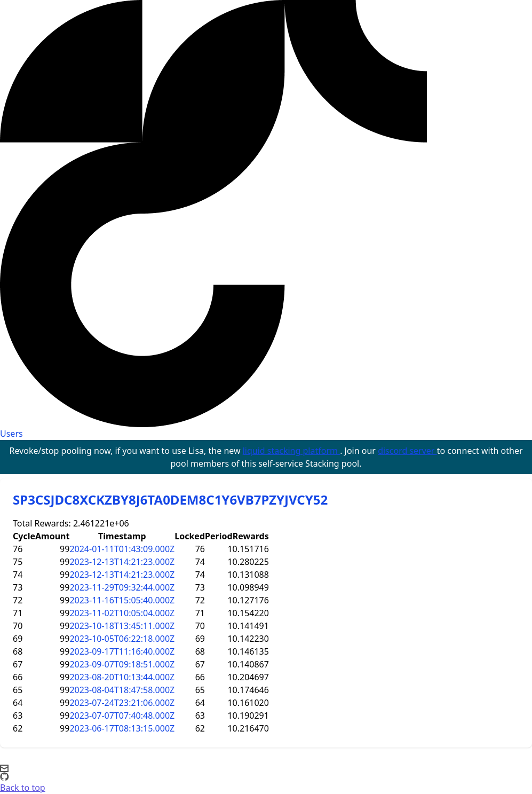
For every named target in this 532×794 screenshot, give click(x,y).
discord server (407, 451)
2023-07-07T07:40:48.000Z (122, 716)
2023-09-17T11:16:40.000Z (122, 651)
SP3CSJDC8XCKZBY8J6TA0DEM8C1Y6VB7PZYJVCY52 (170, 500)
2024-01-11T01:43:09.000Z (122, 549)
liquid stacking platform (291, 451)
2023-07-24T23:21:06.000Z (122, 703)
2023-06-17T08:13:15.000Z (122, 728)
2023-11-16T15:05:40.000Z (122, 600)
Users (11, 434)
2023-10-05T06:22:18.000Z (122, 639)
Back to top (23, 788)
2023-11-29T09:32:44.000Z (122, 587)
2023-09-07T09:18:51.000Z (122, 664)
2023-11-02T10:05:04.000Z (122, 613)
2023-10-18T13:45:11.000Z (122, 626)
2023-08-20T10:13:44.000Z (122, 677)
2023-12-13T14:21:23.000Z (122, 562)
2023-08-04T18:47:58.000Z (122, 690)
